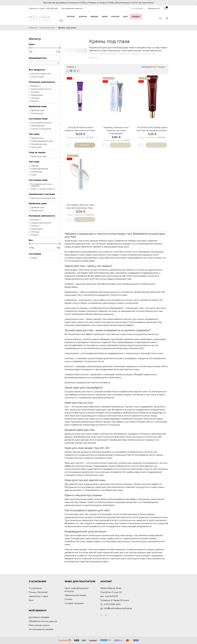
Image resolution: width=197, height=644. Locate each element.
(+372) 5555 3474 (52, 8)
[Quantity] (69, 145)
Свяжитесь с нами (38, 596)
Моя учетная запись (39, 625)
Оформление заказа (75, 595)
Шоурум (83, 16)
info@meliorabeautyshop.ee (118, 608)
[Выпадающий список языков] (140, 8)
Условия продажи (74, 603)
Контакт (115, 16)
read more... (94, 58)
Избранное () (154, 8)
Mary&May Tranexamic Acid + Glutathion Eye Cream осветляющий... (116, 131)
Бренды (94, 16)
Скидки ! (136, 16)
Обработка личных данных (43, 621)
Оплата (68, 599)
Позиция (161, 67)
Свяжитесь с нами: (37, 8)
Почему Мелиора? (39, 592)
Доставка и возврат (39, 617)
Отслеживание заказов (41, 629)
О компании (35, 588)
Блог (126, 16)
